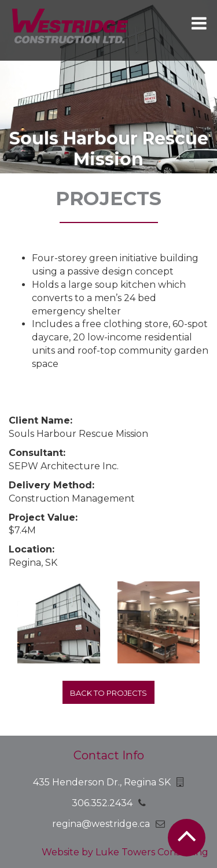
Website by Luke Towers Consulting (125, 852)
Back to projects (108, 693)
